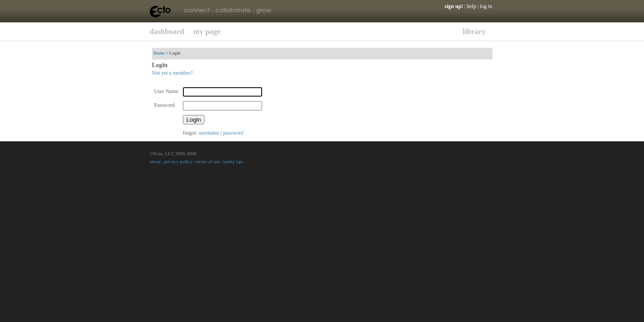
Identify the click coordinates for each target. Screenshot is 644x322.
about (155, 161)
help (472, 6)
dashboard (167, 32)
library (474, 32)
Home (159, 53)
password (233, 133)
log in (486, 6)
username (209, 133)
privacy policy (178, 161)
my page (207, 32)
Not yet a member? (173, 73)
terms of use (208, 161)
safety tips (233, 161)
